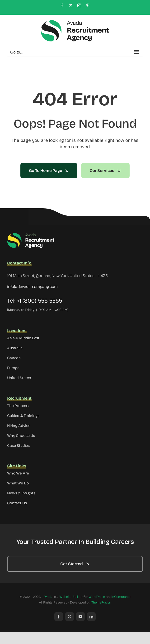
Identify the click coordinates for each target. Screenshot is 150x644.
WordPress (97, 597)
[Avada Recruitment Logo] (31, 235)
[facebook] (59, 617)
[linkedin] (91, 617)
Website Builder (71, 597)
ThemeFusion (101, 602)
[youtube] (80, 617)
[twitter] (70, 617)
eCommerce (121, 597)
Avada (48, 597)
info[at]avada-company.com (32, 287)
